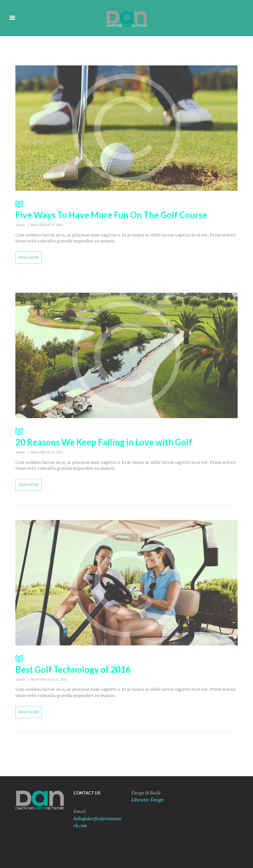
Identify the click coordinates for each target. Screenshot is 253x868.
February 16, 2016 (53, 679)
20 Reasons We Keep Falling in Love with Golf (127, 437)
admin (20, 225)
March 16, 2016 (51, 225)
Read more (28, 257)
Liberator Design (147, 799)
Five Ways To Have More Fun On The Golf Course (127, 210)
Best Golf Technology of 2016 (127, 664)
